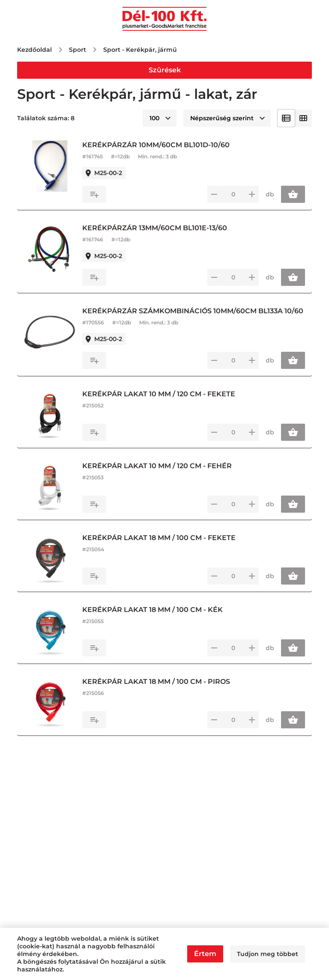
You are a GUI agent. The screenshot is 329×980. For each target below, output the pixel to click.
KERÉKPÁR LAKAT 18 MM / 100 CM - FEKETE (159, 538)
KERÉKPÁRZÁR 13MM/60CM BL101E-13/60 (155, 228)
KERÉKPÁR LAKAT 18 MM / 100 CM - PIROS (156, 682)
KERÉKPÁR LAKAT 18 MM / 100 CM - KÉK (153, 610)
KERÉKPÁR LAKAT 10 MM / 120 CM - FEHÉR (157, 466)
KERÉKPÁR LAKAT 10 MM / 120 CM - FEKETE (159, 394)
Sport (78, 50)
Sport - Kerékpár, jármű (140, 50)
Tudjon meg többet (268, 954)
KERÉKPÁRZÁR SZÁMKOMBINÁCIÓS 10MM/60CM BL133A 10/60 (193, 311)
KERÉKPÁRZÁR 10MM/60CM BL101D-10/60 (156, 145)
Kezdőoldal (34, 50)
